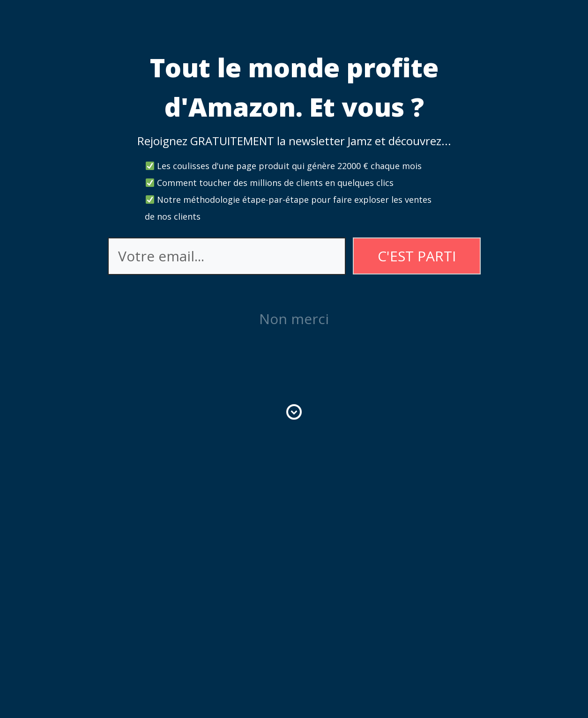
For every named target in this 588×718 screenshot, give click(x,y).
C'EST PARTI (417, 256)
